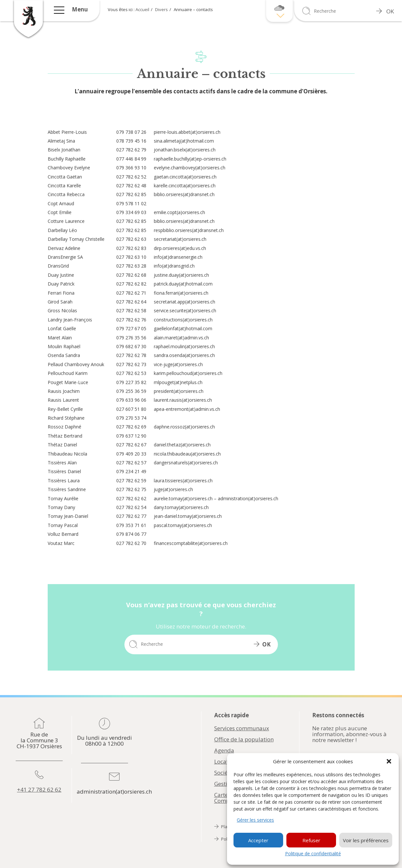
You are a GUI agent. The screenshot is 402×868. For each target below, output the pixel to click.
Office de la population (244, 739)
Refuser (311, 840)
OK (385, 11)
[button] (389, 761)
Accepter (258, 840)
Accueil (142, 9)
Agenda (224, 751)
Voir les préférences (366, 840)
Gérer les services (255, 820)
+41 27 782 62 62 (39, 790)
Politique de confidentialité (313, 853)
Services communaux (242, 728)
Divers (161, 9)
